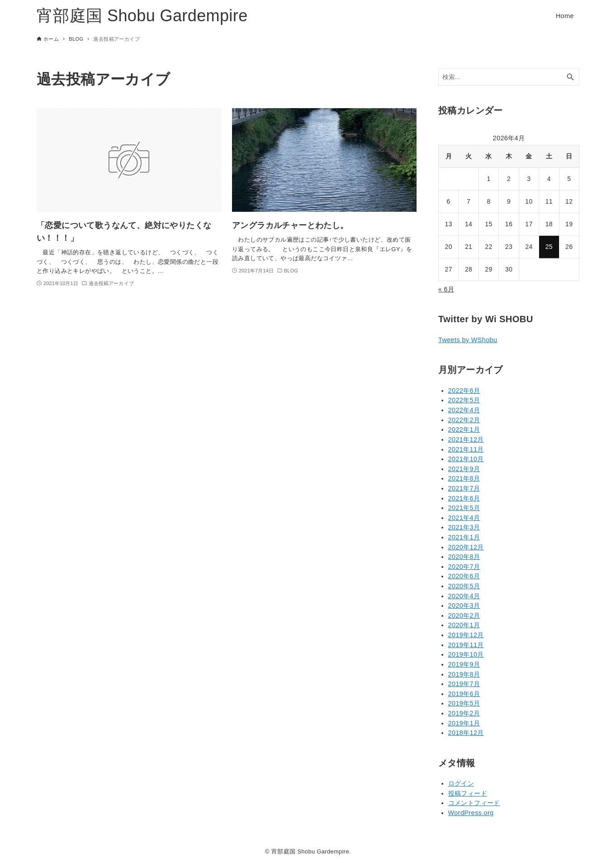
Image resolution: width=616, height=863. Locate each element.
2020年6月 (464, 576)
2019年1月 (464, 723)
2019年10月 (466, 654)
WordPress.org (471, 813)
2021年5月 (464, 508)
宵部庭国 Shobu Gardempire (142, 16)
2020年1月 (464, 625)
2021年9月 (464, 469)
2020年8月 (464, 557)
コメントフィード (474, 803)
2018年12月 (466, 733)
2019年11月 (466, 645)
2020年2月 (464, 615)
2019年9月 (464, 664)
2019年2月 (464, 713)
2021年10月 (466, 459)
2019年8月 (464, 674)
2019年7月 (464, 684)
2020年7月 (464, 567)
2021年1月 (464, 537)
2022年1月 (464, 429)
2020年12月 (466, 547)
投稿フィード (468, 793)
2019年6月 (464, 694)
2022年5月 (464, 400)
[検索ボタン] (570, 77)
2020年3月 (464, 606)
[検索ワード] (509, 77)
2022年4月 (464, 410)
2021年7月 (464, 488)
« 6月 (446, 289)
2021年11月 (466, 449)
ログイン (461, 783)
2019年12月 (466, 635)
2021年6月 (464, 498)
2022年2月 (464, 420)
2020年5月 (464, 586)
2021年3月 (464, 527)
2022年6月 (464, 391)
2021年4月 (464, 518)
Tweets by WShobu (468, 340)
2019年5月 (464, 703)
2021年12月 (466, 439)
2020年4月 (464, 596)
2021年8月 (464, 478)
